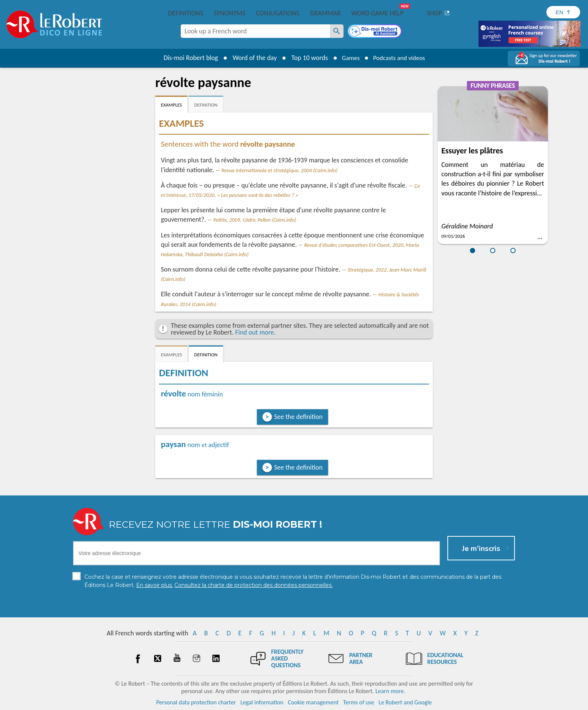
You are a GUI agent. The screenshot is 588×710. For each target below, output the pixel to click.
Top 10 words (306, 58)
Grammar (325, 13)
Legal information (262, 702)
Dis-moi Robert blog (187, 58)
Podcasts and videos (400, 58)
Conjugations (277, 13)
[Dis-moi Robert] (375, 32)
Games (349, 58)
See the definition (298, 417)
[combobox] (255, 31)
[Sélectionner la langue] (563, 12)
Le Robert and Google (405, 702)
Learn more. (390, 691)
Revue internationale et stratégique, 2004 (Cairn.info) (280, 170)
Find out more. (255, 332)
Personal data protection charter (196, 702)
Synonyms (229, 13)
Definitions (186, 13)
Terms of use (359, 702)
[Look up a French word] (337, 31)
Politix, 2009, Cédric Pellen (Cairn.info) (255, 220)
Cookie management (313, 702)
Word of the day (251, 58)
